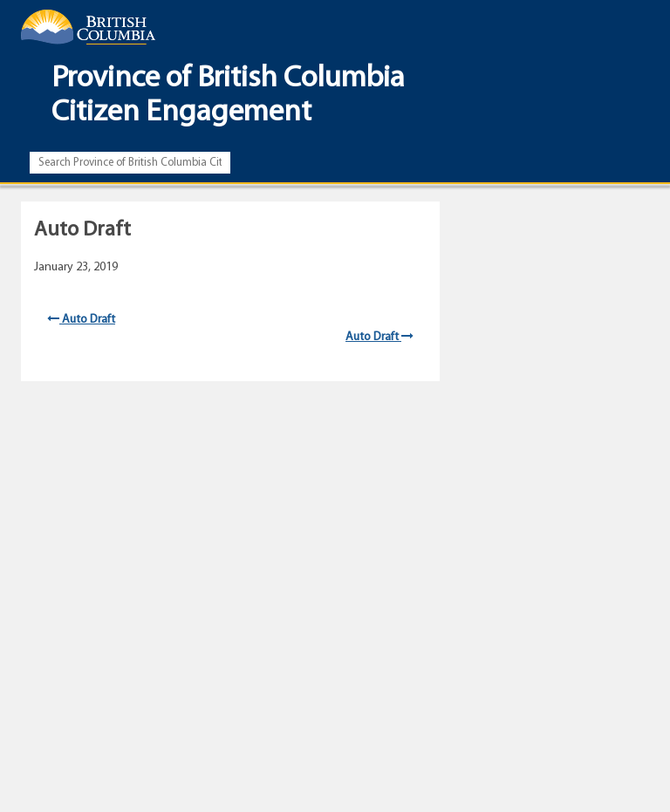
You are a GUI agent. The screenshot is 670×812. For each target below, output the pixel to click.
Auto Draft (81, 320)
